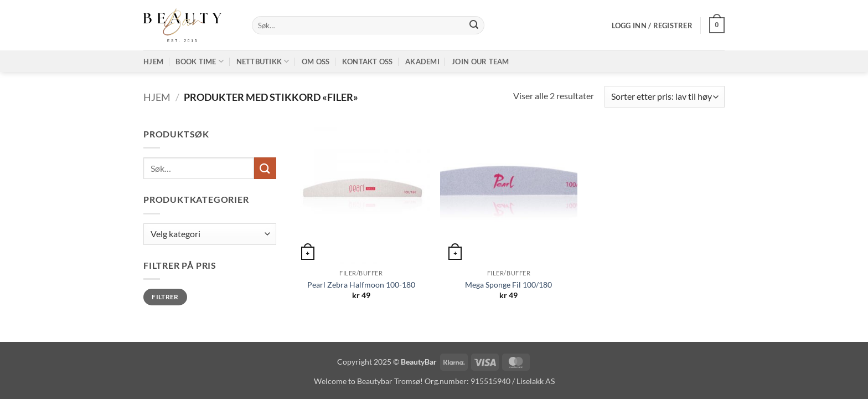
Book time (200, 61)
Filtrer (165, 297)
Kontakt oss (368, 62)
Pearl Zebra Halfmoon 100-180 (361, 285)
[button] (652, 25)
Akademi (422, 62)
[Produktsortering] (665, 97)
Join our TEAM (480, 62)
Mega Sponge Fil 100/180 (508, 285)
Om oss (316, 62)
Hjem (153, 62)
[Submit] (474, 25)
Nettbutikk (263, 61)
